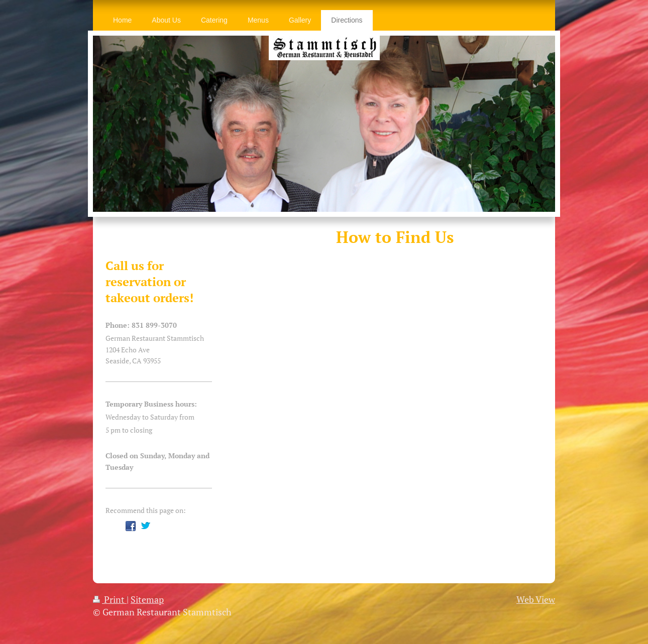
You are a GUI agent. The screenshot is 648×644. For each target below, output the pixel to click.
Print (110, 599)
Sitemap (147, 599)
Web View (536, 599)
